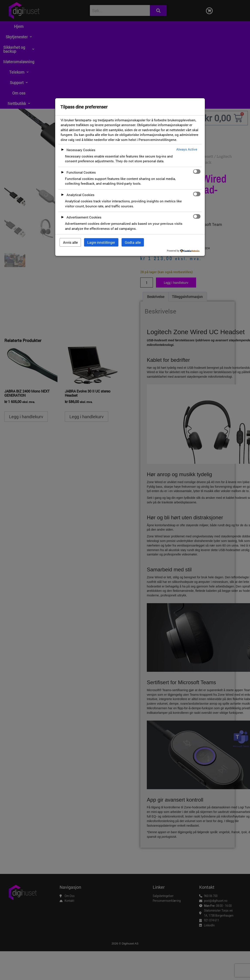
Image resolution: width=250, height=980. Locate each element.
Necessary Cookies (81, 150)
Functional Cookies (81, 172)
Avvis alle (70, 242)
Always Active (187, 149)
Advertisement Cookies (84, 217)
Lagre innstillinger (101, 242)
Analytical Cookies (80, 195)
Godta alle (133, 242)
